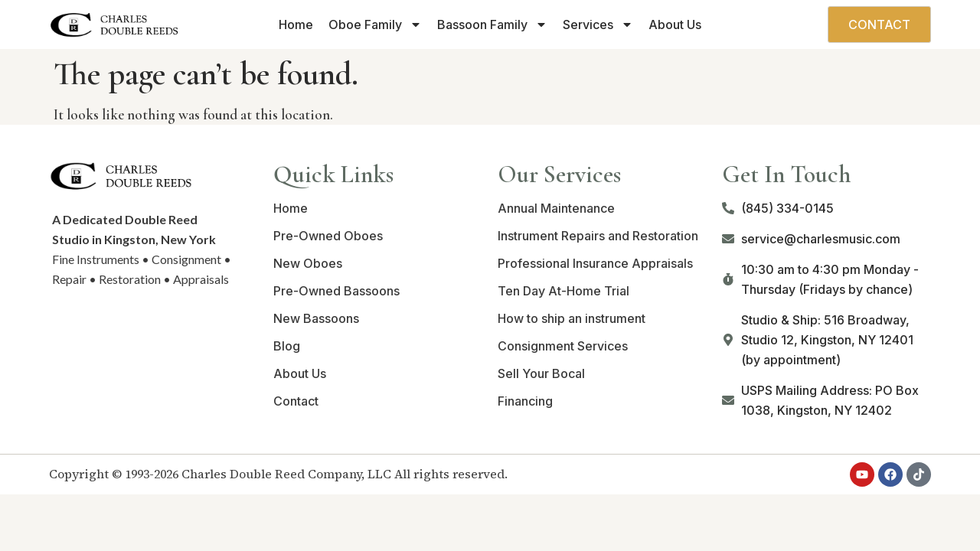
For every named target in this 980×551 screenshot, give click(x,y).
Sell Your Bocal (541, 373)
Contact (296, 401)
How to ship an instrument (572, 318)
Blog (287, 346)
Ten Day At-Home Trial (563, 291)
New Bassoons (316, 318)
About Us (675, 24)
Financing (525, 401)
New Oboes (308, 263)
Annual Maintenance (556, 208)
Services (598, 24)
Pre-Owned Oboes (328, 236)
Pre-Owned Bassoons (336, 291)
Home (296, 24)
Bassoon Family (492, 24)
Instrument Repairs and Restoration (598, 236)
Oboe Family (375, 24)
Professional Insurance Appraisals (595, 263)
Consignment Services (563, 346)
